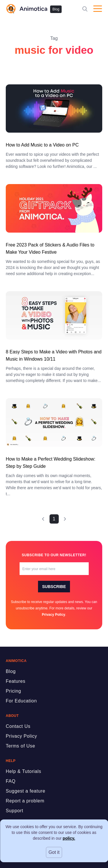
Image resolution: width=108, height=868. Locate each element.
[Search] (85, 9)
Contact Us (18, 726)
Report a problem (25, 801)
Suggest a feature (25, 791)
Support (15, 811)
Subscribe (54, 587)
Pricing (13, 691)
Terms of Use (20, 746)
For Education (21, 701)
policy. (69, 838)
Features (16, 681)
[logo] (26, 9)
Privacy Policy (53, 615)
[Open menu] (98, 9)
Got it (54, 852)
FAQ (11, 781)
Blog (56, 9)
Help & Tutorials (23, 771)
